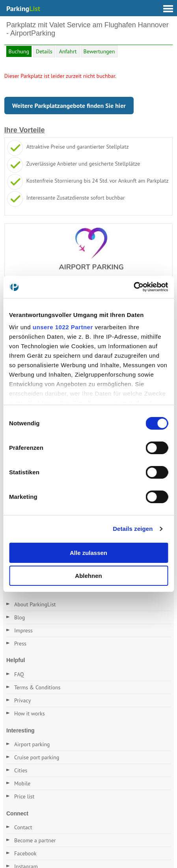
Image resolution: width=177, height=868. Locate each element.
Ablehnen (88, 576)
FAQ (19, 674)
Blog (20, 617)
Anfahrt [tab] (68, 51)
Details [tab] (44, 51)
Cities (21, 770)
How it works (30, 713)
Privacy (22, 700)
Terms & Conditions (37, 687)
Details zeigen (133, 529)
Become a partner (35, 840)
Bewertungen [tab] (99, 51)
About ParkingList (35, 604)
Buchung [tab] (19, 51)
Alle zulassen (88, 553)
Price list (24, 796)
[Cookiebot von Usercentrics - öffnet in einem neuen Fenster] (133, 287)
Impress (23, 630)
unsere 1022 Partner (63, 327)
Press (20, 643)
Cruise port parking (37, 757)
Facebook (25, 853)
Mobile (22, 783)
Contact (23, 827)
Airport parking (32, 744)
